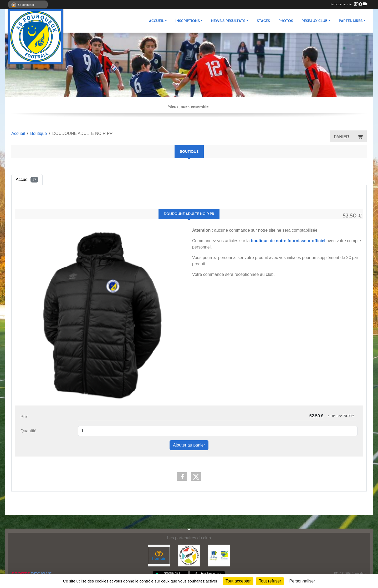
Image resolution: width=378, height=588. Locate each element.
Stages (263, 21)
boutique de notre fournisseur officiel (288, 241)
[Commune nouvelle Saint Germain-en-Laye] (219, 555)
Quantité (28, 431)
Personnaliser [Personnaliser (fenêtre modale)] (302, 581)
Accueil (27, 180)
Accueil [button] (156, 21)
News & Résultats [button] (228, 21)
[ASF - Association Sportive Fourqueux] (189, 555)
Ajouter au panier (189, 445)
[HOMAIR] (159, 555)
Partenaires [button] (351, 21)
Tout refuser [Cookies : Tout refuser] (270, 581)
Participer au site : (349, 4)
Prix (24, 417)
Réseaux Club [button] (315, 21)
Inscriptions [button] (188, 21)
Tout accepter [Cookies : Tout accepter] (238, 581)
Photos (286, 21)
